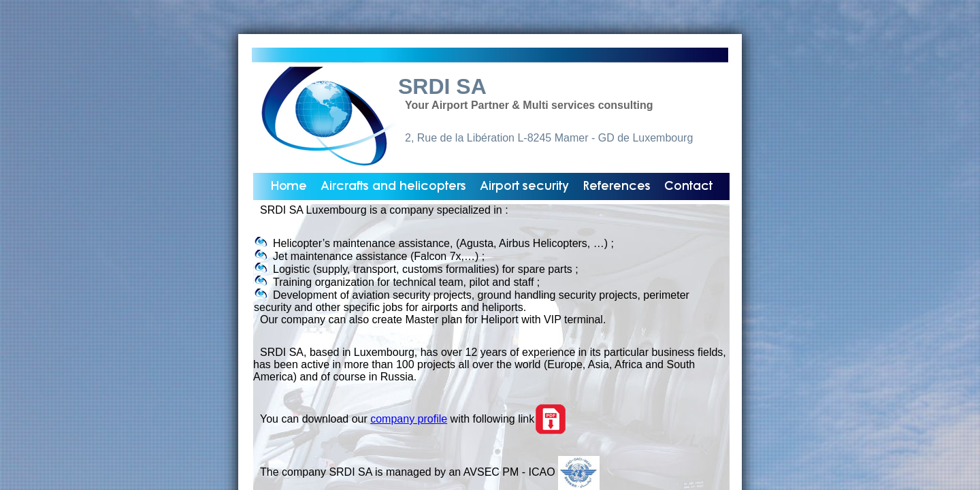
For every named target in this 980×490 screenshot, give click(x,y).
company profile (409, 419)
